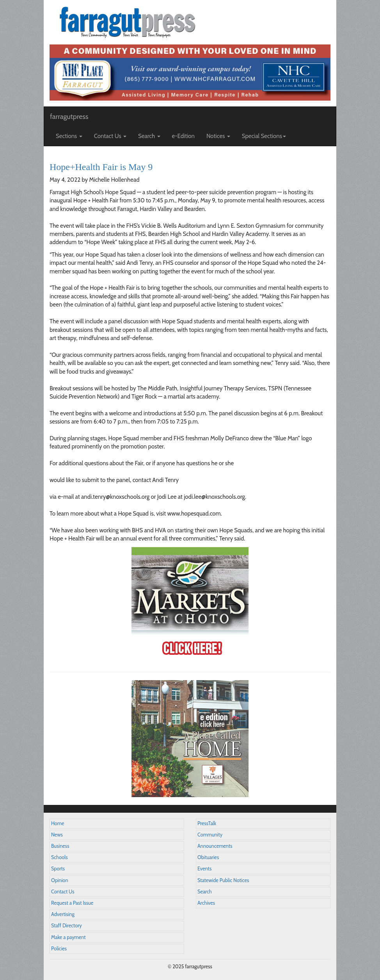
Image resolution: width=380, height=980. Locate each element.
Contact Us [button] (110, 136)
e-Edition (184, 136)
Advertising (63, 914)
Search (205, 892)
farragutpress (69, 117)
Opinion (60, 880)
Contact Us (63, 892)
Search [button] (149, 136)
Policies (59, 949)
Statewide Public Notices (223, 880)
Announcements (215, 846)
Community (210, 835)
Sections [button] (69, 136)
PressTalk (207, 823)
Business (60, 846)
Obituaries (208, 857)
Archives (206, 903)
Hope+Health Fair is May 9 (101, 167)
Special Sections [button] (264, 136)
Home (58, 823)
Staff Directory (67, 926)
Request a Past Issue (72, 903)
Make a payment (68, 937)
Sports (58, 869)
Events (204, 869)
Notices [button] (218, 136)
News (57, 835)
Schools (59, 857)
